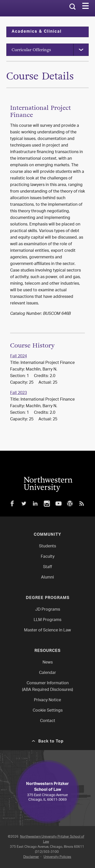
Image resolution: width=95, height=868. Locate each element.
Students (48, 546)
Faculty (48, 557)
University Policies (57, 857)
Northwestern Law (28, 8)
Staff (48, 567)
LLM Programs (48, 620)
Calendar (48, 673)
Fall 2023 (18, 393)
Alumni (48, 578)
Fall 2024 (18, 356)
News (48, 663)
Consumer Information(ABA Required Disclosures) (48, 687)
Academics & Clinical (37, 32)
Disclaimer (31, 857)
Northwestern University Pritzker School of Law (52, 839)
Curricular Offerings (31, 50)
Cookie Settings (48, 711)
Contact (48, 721)
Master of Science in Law (48, 631)
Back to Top (51, 742)
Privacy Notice (48, 700)
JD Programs (48, 610)
